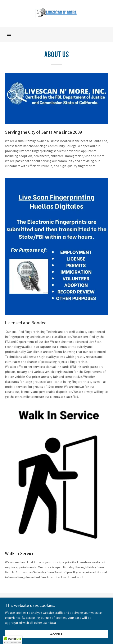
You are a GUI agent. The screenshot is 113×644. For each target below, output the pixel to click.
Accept (56, 634)
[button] (9, 34)
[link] (56, 13)
